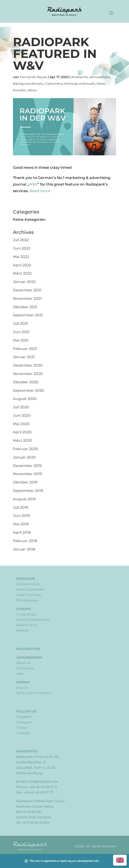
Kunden (20, 90)
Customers (54, 84)
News (32, 90)
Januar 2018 (24, 549)
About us (23, 663)
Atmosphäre (100, 77)
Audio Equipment (30, 589)
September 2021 (28, 315)
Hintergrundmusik (80, 84)
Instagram (24, 722)
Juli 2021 (20, 324)
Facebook (24, 717)
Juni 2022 (22, 248)
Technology (25, 668)
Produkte (25, 579)
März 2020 (23, 440)
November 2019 (27, 474)
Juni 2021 (21, 332)
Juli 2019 (21, 507)
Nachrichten (28, 649)
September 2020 (29, 391)
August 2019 (24, 499)
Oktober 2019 (25, 482)
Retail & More (27, 625)
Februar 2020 (25, 449)
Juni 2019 (21, 516)
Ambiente (80, 77)
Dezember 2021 (27, 290)
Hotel (101, 84)
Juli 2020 (21, 407)
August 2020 (25, 399)
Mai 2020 (21, 424)
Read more (40, 191)
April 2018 (22, 532)
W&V (33, 184)
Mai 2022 (21, 257)
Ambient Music (28, 584)
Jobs (20, 674)
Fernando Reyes (33, 77)
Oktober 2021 (25, 307)
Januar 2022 (24, 282)
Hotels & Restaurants (33, 620)
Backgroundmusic (28, 84)
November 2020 (28, 374)
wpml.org (66, 861)
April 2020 (22, 432)
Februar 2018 (25, 541)
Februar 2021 (25, 349)
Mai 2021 (21, 340)
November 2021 (27, 299)
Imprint (23, 682)
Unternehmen (29, 657)
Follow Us (26, 711)
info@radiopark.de (43, 781)
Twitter (22, 728)
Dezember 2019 (27, 466)
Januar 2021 (24, 357)
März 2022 (22, 273)
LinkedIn (23, 733)
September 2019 (28, 491)
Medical (22, 630)
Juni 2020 (22, 415)
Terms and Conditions (34, 693)
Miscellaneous (27, 600)
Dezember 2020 (28, 365)
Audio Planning (28, 595)
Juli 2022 (21, 240)
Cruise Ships (26, 614)
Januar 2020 (24, 457)
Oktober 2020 (26, 382)
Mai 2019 (21, 524)
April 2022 (22, 265)
